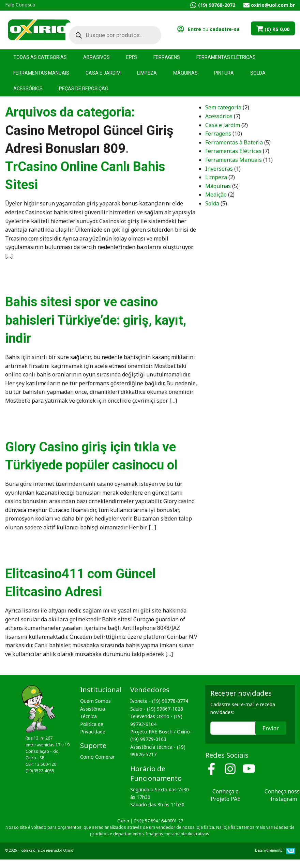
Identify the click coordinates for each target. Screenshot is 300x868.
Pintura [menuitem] (224, 73)
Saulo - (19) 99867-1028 (157, 709)
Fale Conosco (20, 5)
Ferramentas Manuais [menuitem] (41, 73)
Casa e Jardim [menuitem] (103, 73)
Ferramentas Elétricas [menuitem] (226, 57)
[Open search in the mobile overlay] (110, 35)
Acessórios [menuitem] (28, 89)
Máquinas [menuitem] (185, 73)
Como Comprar (97, 757)
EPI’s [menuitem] (132, 57)
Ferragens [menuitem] (167, 57)
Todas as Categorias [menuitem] (40, 57)
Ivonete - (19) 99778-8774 (159, 701)
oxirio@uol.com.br (273, 5)
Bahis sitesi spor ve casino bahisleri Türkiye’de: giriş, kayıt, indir (96, 320)
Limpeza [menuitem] (147, 73)
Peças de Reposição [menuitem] (84, 89)
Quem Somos (95, 701)
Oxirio (39, 29)
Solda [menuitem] (258, 73)
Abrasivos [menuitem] (96, 57)
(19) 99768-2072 (217, 5)
